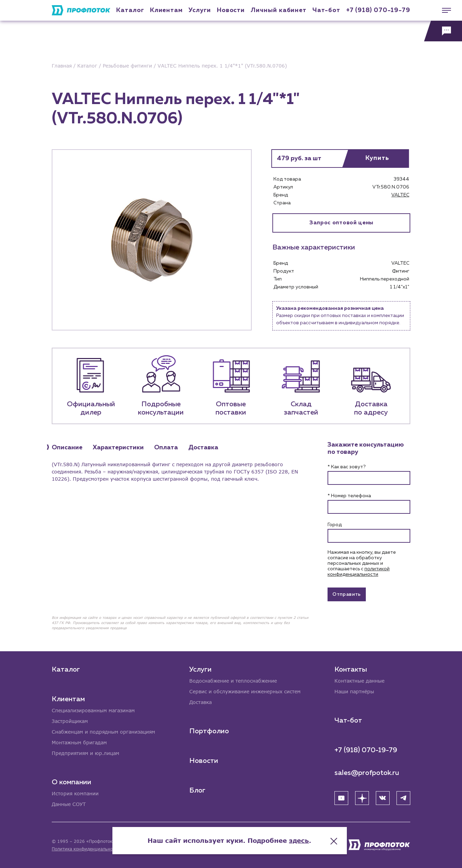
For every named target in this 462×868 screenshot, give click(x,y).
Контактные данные (359, 681)
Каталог (130, 10)
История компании (75, 794)
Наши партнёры (354, 692)
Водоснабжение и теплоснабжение (233, 681)
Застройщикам (70, 721)
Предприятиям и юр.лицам (86, 753)
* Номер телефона (349, 496)
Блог (197, 790)
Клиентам (166, 10)
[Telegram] (403, 798)
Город (335, 525)
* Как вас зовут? (346, 467)
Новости (204, 761)
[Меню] (443, 10)
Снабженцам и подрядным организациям (103, 732)
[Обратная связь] (443, 31)
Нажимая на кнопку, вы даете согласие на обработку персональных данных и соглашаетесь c (362, 563)
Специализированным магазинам (93, 711)
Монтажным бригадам (79, 743)
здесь (301, 840)
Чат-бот (326, 10)
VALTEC (400, 195)
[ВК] (383, 798)
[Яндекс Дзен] (362, 798)
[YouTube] (341, 798)
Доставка (200, 702)
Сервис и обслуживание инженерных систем (245, 692)
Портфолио (209, 731)
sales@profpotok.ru (367, 773)
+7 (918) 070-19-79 (378, 10)
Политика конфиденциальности (86, 849)
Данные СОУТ (69, 804)
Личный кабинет (279, 10)
